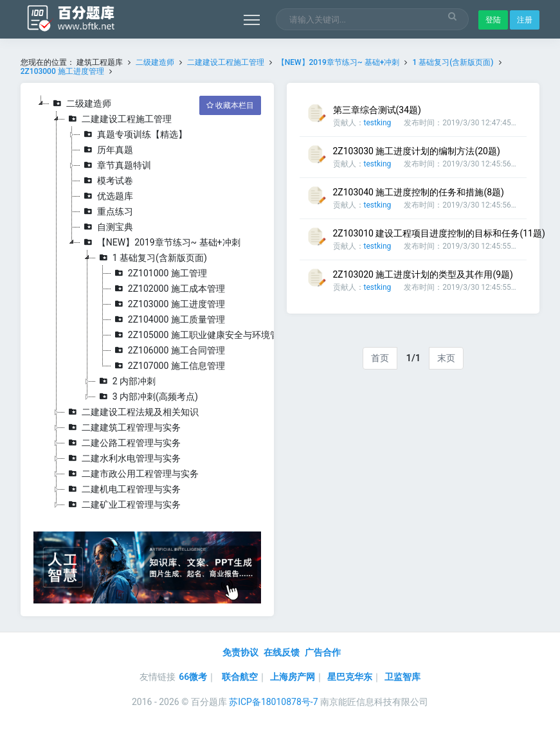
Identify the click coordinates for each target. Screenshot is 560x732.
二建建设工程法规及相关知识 (132, 412)
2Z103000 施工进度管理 (62, 71)
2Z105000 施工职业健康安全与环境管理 (200, 335)
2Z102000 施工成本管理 (168, 289)
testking (378, 123)
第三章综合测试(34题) (377, 110)
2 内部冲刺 (126, 381)
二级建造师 (155, 62)
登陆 (493, 20)
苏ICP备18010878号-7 (273, 702)
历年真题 (107, 150)
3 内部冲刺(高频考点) (147, 397)
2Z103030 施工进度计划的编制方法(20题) (417, 151)
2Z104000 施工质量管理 (168, 319)
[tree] (147, 304)
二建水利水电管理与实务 (123, 458)
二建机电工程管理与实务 (123, 489)
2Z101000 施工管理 (159, 273)
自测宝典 (107, 227)
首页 (380, 358)
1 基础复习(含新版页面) (453, 62)
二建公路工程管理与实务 (123, 443)
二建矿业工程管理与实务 (123, 504)
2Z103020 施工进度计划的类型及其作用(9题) (423, 274)
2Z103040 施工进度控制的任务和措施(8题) (419, 192)
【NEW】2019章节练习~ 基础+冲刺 (339, 62)
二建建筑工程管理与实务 (123, 427)
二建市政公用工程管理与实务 (132, 474)
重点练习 (107, 211)
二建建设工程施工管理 (226, 62)
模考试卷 (107, 181)
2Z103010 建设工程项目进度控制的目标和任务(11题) (439, 233)
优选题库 (107, 196)
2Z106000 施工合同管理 (168, 350)
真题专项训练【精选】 (134, 134)
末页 (446, 358)
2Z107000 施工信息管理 (168, 366)
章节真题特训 (116, 165)
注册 (525, 20)
